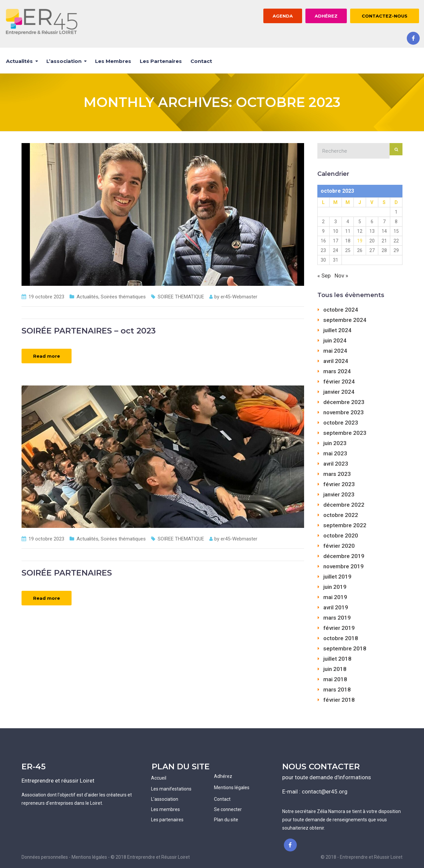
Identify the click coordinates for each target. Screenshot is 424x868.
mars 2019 (337, 618)
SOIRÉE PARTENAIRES (67, 573)
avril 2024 (336, 361)
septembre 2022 (345, 525)
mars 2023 (337, 474)
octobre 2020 (341, 536)
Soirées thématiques (123, 297)
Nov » (341, 276)
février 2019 (339, 628)
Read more (47, 356)
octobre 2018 (341, 638)
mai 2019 (335, 597)
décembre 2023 (344, 402)
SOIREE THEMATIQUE (181, 297)
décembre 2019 (344, 556)
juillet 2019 (337, 577)
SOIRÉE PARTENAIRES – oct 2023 (89, 331)
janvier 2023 (339, 494)
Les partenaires (161, 61)
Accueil (159, 778)
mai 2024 (335, 351)
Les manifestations (171, 789)
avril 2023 (336, 464)
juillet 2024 (337, 330)
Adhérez (223, 776)
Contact (201, 61)
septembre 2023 (345, 433)
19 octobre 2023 (46, 297)
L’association (64, 61)
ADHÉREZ (326, 16)
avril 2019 (336, 607)
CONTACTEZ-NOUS (385, 16)
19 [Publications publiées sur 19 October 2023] (360, 241)
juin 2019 (335, 587)
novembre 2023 (344, 412)
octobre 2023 (341, 423)
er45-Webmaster (239, 297)
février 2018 (339, 700)
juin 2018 (335, 669)
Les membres (113, 61)
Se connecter (228, 809)
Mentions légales (232, 788)
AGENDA (283, 16)
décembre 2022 (344, 505)
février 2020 (339, 546)
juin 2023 (335, 443)
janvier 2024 (339, 392)
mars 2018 (337, 689)
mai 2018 (335, 679)
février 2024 (339, 382)
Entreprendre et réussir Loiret (58, 781)
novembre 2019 (344, 566)
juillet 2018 (337, 659)
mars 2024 (337, 371)
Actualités (19, 61)
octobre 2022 (341, 515)
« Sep (324, 276)
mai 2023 (335, 453)
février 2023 (339, 484)
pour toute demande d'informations (327, 777)
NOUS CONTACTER (321, 766)
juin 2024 (335, 340)
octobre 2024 (341, 310)
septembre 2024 (345, 320)
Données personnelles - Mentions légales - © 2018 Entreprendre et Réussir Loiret (106, 857)
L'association (165, 799)
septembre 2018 (345, 648)
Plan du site (226, 820)
